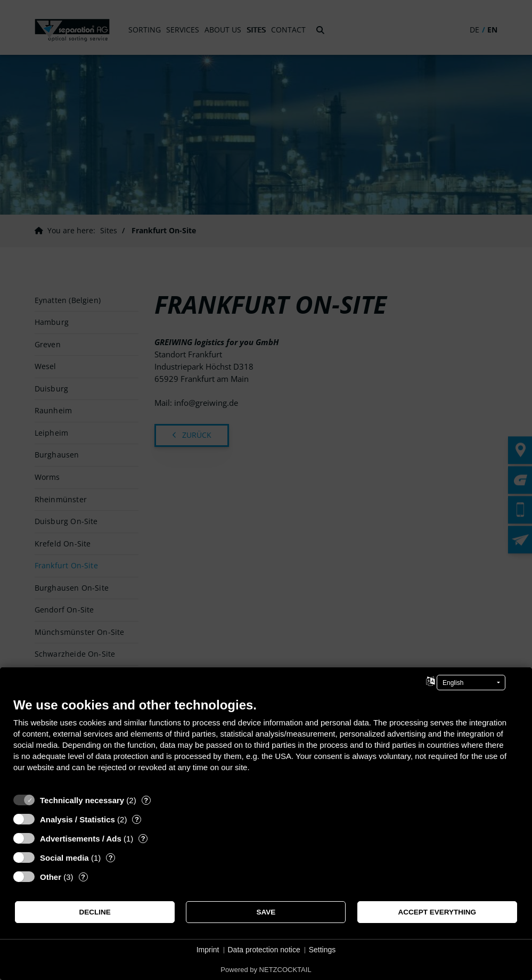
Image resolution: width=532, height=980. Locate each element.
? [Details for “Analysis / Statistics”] (137, 819)
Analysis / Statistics (77, 819)
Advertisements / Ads (81, 839)
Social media (64, 858)
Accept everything (437, 912)
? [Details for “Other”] (83, 877)
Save (266, 912)
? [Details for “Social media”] (111, 858)
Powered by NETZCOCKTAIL (266, 970)
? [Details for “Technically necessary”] (146, 800)
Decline (95, 912)
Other (51, 877)
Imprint (208, 950)
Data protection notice (264, 950)
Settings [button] (322, 950)
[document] (266, 743)
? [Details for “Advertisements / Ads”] (143, 839)
